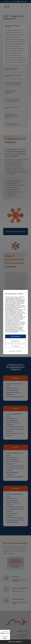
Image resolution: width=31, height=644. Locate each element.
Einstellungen (16, 346)
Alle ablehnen (15, 341)
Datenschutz (12, 351)
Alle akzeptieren (16, 336)
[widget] (5, 635)
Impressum (19, 351)
